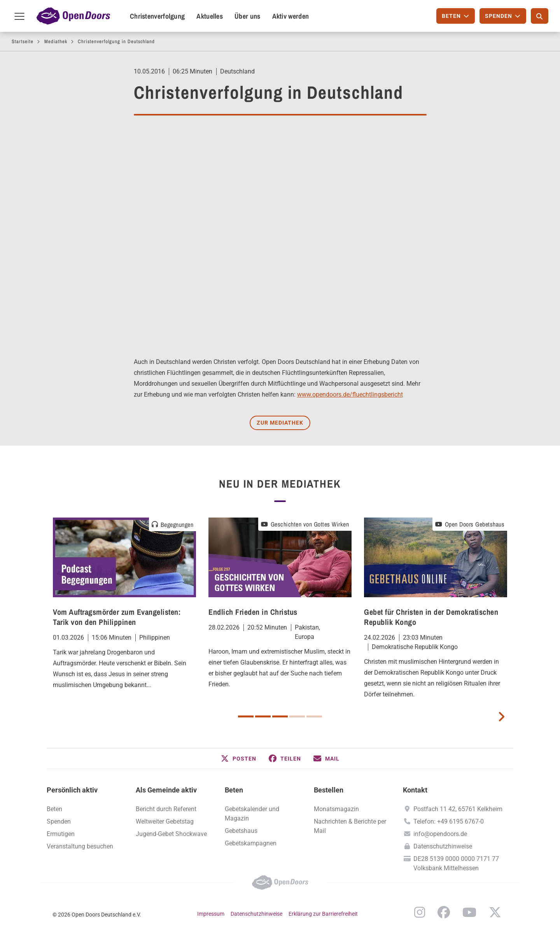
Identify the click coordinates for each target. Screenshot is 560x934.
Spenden (59, 821)
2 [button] (263, 716)
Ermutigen (61, 834)
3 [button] (280, 716)
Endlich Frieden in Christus (253, 612)
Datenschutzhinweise (443, 846)
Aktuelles (210, 16)
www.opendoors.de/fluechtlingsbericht (350, 394)
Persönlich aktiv (72, 790)
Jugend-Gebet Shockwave (171, 834)
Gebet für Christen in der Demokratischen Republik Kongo (431, 617)
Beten (54, 809)
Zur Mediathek (280, 423)
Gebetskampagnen (251, 843)
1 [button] (246, 716)
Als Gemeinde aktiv (166, 790)
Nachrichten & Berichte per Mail (350, 826)
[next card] (501, 716)
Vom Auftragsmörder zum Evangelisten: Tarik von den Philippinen (117, 617)
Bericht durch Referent (166, 809)
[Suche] (540, 16)
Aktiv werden (291, 16)
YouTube (469, 912)
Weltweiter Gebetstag (165, 821)
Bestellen (329, 790)
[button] (239, 759)
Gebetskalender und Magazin (252, 814)
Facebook (444, 912)
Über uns (247, 16)
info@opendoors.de (440, 834)
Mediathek (56, 41)
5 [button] (314, 716)
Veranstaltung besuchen (80, 846)
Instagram (420, 912)
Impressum (211, 914)
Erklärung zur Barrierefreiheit (323, 914)
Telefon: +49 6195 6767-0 (449, 821)
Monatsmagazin (336, 809)
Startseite (23, 41)
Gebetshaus (241, 831)
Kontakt (415, 790)
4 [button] (297, 716)
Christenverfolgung (157, 16)
